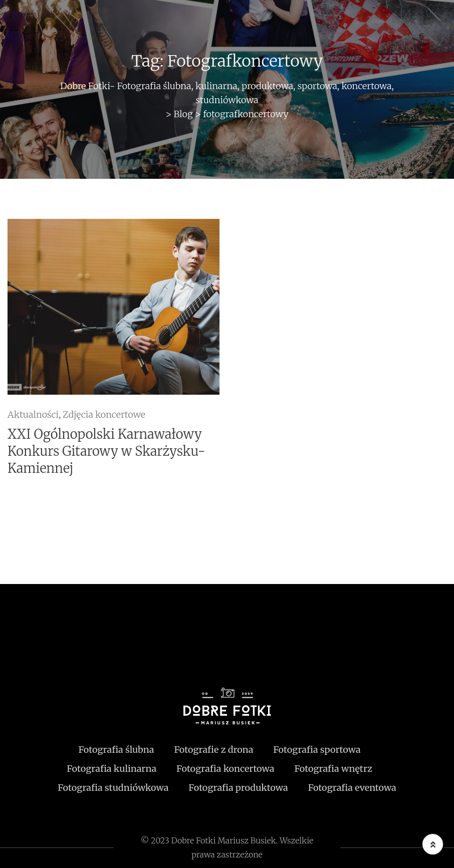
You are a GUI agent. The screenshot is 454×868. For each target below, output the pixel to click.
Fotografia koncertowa (225, 769)
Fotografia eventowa (352, 788)
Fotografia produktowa (238, 788)
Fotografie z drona (213, 750)
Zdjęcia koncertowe (104, 414)
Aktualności (33, 414)
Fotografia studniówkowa (113, 788)
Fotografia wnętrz (333, 769)
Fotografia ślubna (116, 750)
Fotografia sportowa (317, 750)
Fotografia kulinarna (111, 769)
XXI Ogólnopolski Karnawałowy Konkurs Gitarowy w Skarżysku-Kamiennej (106, 451)
